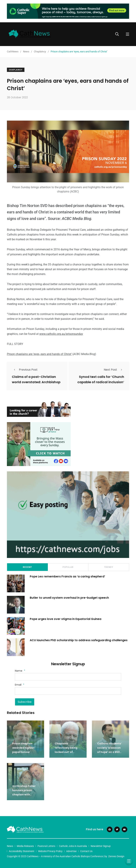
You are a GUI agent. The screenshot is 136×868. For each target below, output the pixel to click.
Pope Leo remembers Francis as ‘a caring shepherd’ (68, 576)
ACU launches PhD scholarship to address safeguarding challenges (79, 640)
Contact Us (86, 851)
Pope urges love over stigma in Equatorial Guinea (66, 619)
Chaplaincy (16, 70)
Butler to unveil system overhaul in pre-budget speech (70, 598)
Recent (27, 567)
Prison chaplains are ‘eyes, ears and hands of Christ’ (39, 354)
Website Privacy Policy (50, 851)
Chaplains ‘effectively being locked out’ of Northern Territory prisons (67, 752)
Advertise (71, 851)
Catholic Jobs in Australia (73, 846)
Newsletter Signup (101, 846)
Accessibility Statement (22, 851)
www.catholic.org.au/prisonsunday (61, 334)
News (10, 846)
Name (20, 671)
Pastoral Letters (46, 846)
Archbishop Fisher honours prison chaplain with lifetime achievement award (25, 794)
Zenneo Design (116, 856)
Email (20, 685)
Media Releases (25, 846)
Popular (68, 567)
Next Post (114, 370)
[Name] (68, 677)
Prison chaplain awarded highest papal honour (23, 748)
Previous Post (25, 370)
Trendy (109, 567)
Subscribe (25, 702)
